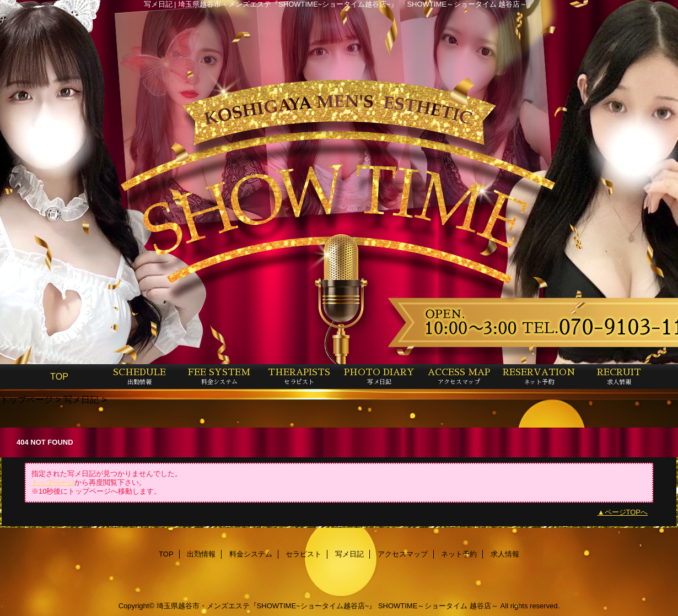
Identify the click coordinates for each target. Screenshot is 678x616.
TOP (59, 376)
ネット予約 (459, 554)
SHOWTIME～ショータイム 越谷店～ (438, 606)
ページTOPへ (626, 512)
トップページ (26, 399)
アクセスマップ (403, 554)
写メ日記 (81, 399)
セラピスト (303, 554)
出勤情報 (201, 554)
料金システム (251, 554)
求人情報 (505, 554)
